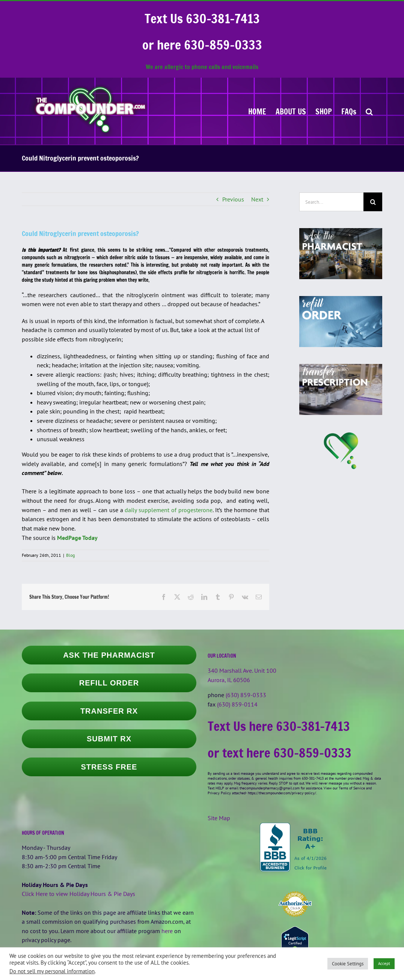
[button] (369, 111)
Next (257, 199)
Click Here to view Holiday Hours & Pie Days (78, 894)
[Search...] (331, 202)
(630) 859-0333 (246, 695)
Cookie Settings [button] (348, 964)
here (167, 931)
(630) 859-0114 (237, 704)
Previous (233, 199)
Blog (70, 555)
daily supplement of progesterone (169, 510)
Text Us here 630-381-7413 (279, 726)
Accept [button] (384, 963)
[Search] (373, 202)
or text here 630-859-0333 (280, 753)
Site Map (219, 818)
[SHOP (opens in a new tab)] (324, 111)
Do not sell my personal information (52, 971)
